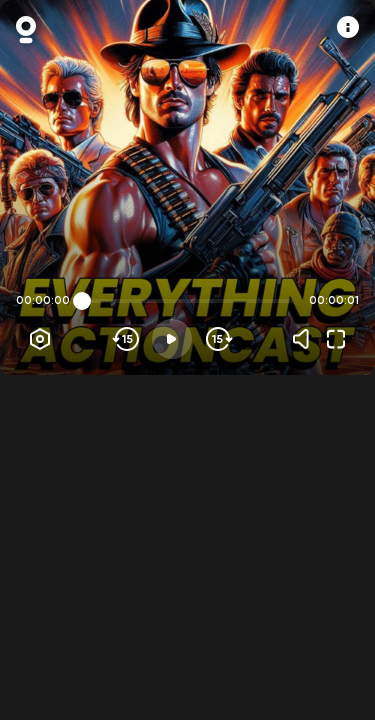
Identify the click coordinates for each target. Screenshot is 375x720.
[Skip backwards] (126, 339)
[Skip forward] (217, 339)
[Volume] (306, 339)
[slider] (82, 301)
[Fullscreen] (336, 339)
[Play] (172, 339)
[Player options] (40, 339)
